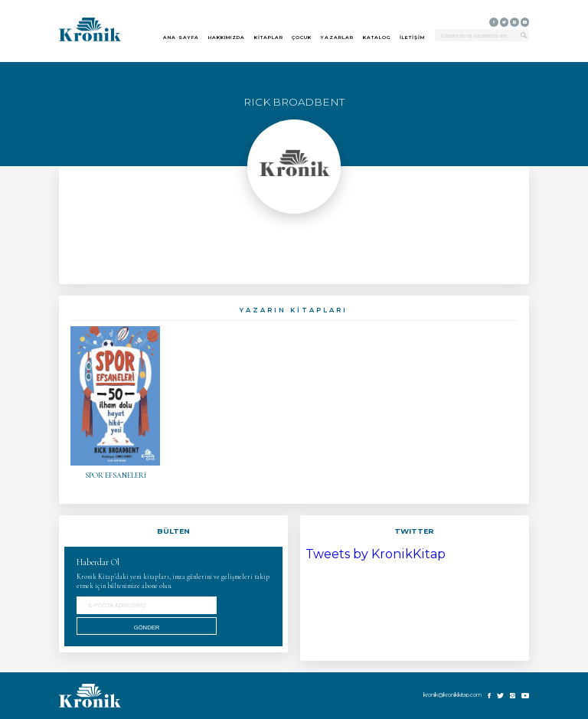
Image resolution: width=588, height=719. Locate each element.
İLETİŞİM (412, 38)
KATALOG (377, 38)
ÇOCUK (302, 38)
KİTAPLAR (269, 38)
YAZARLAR (337, 38)
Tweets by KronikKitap (376, 554)
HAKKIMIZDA (227, 38)
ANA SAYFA (181, 38)
